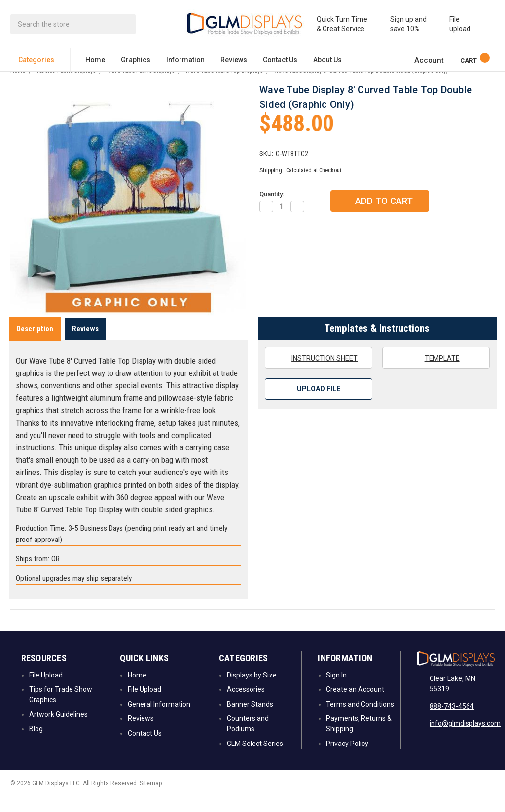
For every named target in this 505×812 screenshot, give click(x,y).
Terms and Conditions (360, 719)
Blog (36, 744)
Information (185, 62)
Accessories (246, 705)
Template (435, 373)
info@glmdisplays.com (465, 739)
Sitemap (151, 799)
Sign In (336, 690)
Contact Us (280, 62)
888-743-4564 (452, 721)
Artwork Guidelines (58, 730)
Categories (40, 62)
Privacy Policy (347, 759)
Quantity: (272, 209)
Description (35, 344)
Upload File (319, 405)
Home (95, 62)
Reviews (234, 62)
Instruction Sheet (318, 373)
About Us (327, 62)
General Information (159, 719)
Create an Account (355, 705)
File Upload (46, 690)
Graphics (136, 62)
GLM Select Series (255, 759)
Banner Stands (250, 719)
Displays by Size (252, 690)
